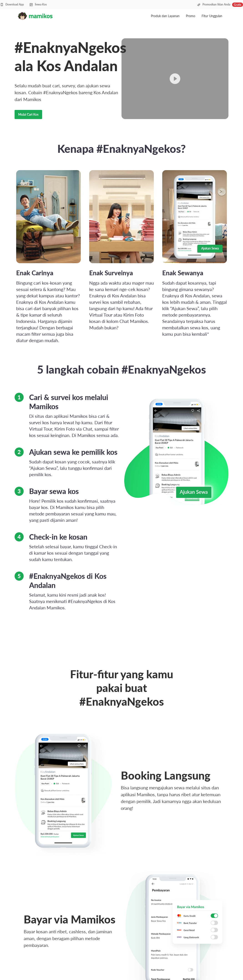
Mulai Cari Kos (28, 114)
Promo (191, 16)
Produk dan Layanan (166, 16)
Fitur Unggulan (212, 16)
